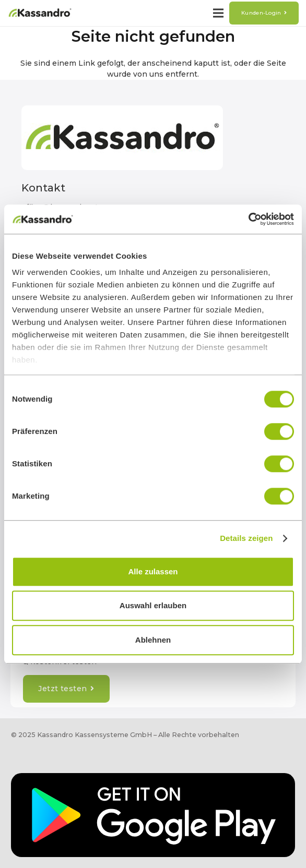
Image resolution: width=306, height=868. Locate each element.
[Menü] (218, 13)
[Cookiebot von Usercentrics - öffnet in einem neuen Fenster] (248, 219)
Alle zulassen (153, 571)
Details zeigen (246, 538)
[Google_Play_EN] (153, 815)
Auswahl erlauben (153, 605)
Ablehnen (153, 640)
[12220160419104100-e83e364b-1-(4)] (40, 13)
